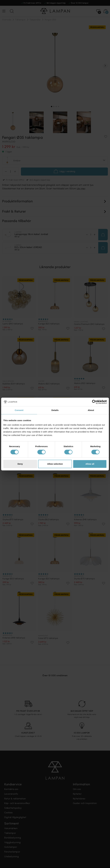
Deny (20, 464)
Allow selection (55, 464)
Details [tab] (55, 410)
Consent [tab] (19, 410)
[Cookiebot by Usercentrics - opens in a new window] (94, 402)
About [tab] (91, 410)
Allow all (90, 464)
